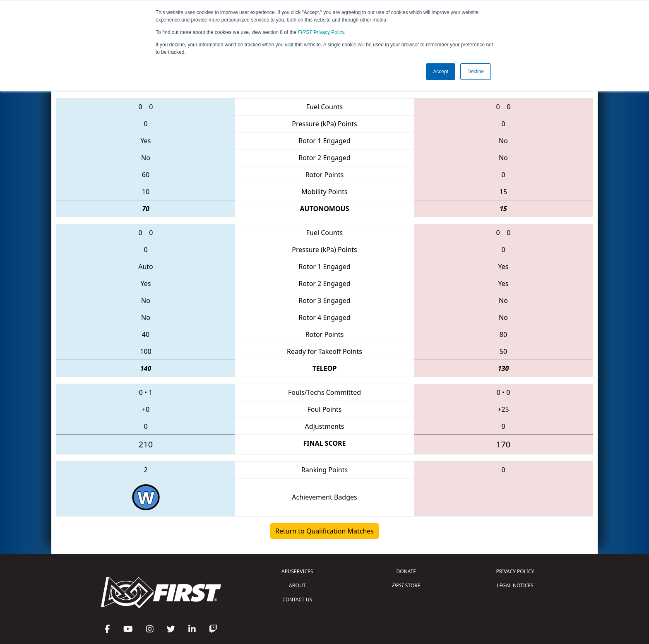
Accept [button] (441, 72)
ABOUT (297, 585)
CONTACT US (297, 600)
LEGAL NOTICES (515, 585)
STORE (406, 585)
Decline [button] (476, 72)
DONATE (406, 571)
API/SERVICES (297, 571)
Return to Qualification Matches (324, 531)
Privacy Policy (321, 32)
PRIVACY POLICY (515, 571)
